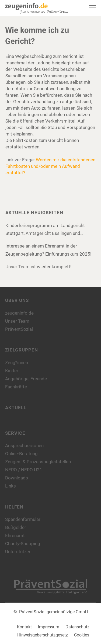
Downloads (17, 478)
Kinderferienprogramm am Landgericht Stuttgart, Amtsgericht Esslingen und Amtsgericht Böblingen (45, 230)
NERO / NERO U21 (24, 470)
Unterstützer (18, 552)
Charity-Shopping (23, 544)
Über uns (17, 300)
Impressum (49, 627)
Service (15, 433)
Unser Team (17, 321)
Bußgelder (16, 527)
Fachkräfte (16, 387)
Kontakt (24, 627)
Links (11, 486)
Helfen (14, 507)
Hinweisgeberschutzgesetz (43, 635)
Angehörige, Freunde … (28, 379)
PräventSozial (19, 329)
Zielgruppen (22, 350)
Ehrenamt (15, 535)
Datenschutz (77, 627)
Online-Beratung (21, 454)
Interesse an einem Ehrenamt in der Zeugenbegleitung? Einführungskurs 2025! (48, 250)
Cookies (82, 635)
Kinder (12, 371)
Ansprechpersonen (24, 445)
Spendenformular (23, 519)
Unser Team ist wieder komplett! (38, 267)
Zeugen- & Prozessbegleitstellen (38, 462)
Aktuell (16, 408)
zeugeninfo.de (19, 313)
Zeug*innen (17, 363)
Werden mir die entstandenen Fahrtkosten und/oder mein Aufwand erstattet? (50, 166)
